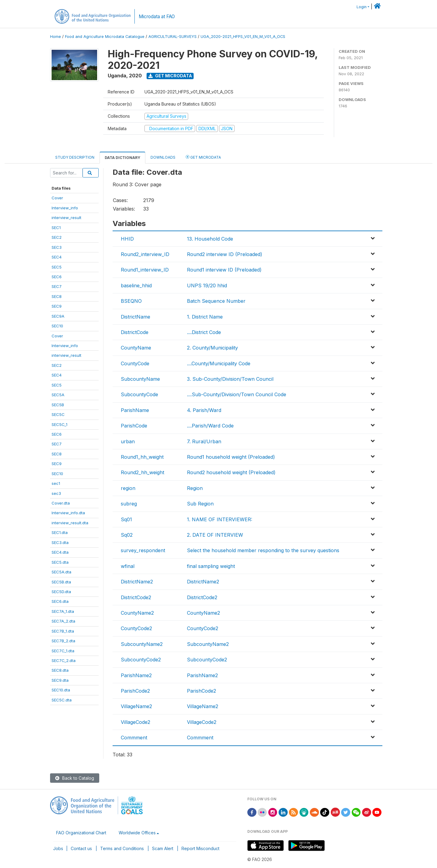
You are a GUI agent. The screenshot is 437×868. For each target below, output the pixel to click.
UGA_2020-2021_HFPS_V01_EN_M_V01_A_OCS (243, 37)
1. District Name (205, 317)
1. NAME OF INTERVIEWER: (220, 519)
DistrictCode (135, 332)
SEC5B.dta (61, 582)
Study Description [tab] (75, 157)
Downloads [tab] (163, 157)
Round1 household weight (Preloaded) (231, 457)
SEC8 (57, 296)
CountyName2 (137, 613)
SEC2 (57, 237)
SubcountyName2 (142, 644)
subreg (129, 504)
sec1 (56, 483)
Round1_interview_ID (145, 270)
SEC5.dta (60, 562)
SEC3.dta (60, 542)
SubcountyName (140, 379)
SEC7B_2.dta (63, 641)
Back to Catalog (75, 778)
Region (195, 488)
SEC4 (57, 257)
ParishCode (134, 426)
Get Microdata (170, 76)
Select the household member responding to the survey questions (263, 550)
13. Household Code (210, 239)
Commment (134, 738)
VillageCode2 (136, 722)
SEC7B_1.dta (63, 631)
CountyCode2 (136, 628)
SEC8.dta (60, 670)
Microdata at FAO (157, 17)
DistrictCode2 (136, 597)
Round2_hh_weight (142, 472)
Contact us (81, 848)
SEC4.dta (60, 552)
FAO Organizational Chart (81, 833)
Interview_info (65, 208)
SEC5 (57, 267)
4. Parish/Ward (204, 410)
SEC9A (58, 316)
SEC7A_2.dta (63, 621)
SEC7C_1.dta (63, 651)
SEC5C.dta (62, 700)
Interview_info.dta (68, 513)
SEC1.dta (60, 532)
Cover (57, 198)
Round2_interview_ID (145, 254)
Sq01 (126, 519)
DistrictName (136, 317)
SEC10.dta (61, 690)
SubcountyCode (139, 394)
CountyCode (135, 363)
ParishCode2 (135, 691)
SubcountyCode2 (141, 660)
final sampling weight (211, 566)
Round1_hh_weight (142, 457)
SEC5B (58, 405)
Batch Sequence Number (216, 301)
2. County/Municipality (212, 348)
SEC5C (58, 414)
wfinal (128, 566)
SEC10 (57, 326)
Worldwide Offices (137, 833)
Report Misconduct (200, 848)
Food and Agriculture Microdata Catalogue (105, 37)
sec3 (56, 493)
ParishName (135, 410)
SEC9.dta (60, 680)
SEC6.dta (60, 601)
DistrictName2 (137, 582)
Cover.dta (61, 503)
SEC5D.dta (61, 592)
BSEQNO (131, 301)
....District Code (204, 332)
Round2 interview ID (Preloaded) (225, 254)
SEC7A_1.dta (63, 611)
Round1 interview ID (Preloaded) (224, 270)
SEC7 (57, 286)
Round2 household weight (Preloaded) (231, 472)
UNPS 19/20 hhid (207, 285)
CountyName (136, 348)
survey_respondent (143, 550)
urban (128, 441)
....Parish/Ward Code (210, 426)
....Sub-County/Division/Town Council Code (237, 394)
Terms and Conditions (122, 848)
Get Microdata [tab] (203, 157)
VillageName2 (136, 706)
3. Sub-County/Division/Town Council (230, 379)
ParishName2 (136, 675)
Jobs (58, 848)
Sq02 (127, 535)
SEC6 (57, 277)
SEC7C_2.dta (64, 660)
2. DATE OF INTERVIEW (215, 535)
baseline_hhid (136, 285)
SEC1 (56, 228)
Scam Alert (163, 848)
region (128, 488)
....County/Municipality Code (219, 363)
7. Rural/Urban (204, 441)
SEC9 (57, 306)
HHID (127, 239)
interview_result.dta (70, 523)
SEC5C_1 (59, 424)
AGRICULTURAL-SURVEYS (173, 37)
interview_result (66, 218)
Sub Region (200, 504)
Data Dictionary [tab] (122, 158)
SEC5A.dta (61, 572)
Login (362, 7)
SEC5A (58, 395)
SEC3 (57, 247)
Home (56, 37)
